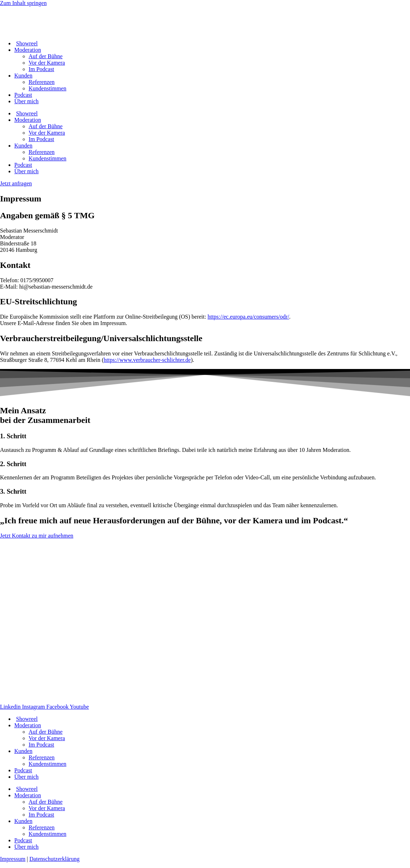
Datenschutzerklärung (54, 859)
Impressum (13, 859)
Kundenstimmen (47, 88)
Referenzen (42, 82)
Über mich (26, 101)
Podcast (23, 95)
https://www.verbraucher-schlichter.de (147, 360)
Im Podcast (41, 69)
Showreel (26, 43)
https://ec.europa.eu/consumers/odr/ (248, 317)
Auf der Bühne (46, 56)
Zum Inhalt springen (23, 3)
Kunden (23, 76)
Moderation (28, 50)
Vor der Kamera (47, 63)
